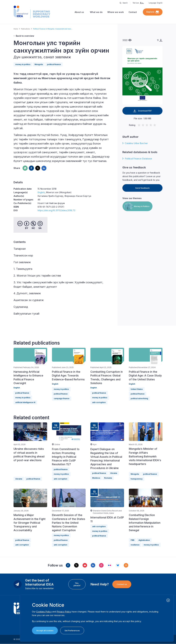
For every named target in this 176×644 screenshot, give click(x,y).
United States (137, 389)
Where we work (116, 12)
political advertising (139, 398)
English (41, 192)
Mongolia (39, 64)
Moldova (96, 478)
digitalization (144, 540)
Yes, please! (77, 584)
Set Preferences (72, 630)
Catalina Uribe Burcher (136, 143)
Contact (133, 12)
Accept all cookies (45, 630)
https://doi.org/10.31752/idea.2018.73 (56, 210)
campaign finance (62, 398)
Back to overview (25, 36)
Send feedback (142, 188)
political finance (54, 64)
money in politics (23, 64)
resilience (135, 545)
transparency (137, 479)
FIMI (132, 540)
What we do (96, 12)
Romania (108, 478)
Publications (25, 29)
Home (16, 29)
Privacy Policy (64, 612)
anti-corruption (99, 402)
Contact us (122, 584)
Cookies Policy (44, 612)
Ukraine (19, 479)
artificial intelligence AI (25, 402)
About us (79, 12)
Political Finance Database (138, 159)
